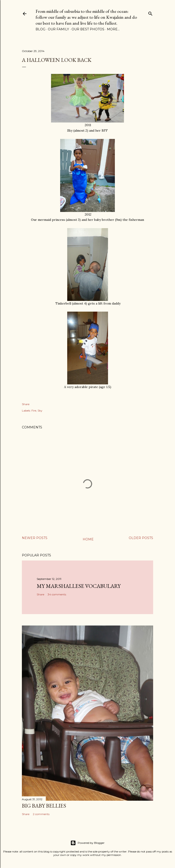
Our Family (58, 29)
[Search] (150, 13)
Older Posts (141, 538)
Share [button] (26, 404)
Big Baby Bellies (44, 806)
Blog (40, 29)
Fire (34, 411)
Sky (40, 411)
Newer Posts (35, 538)
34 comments (57, 594)
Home (88, 539)
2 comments (41, 814)
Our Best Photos (88, 29)
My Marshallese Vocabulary (79, 586)
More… (113, 29)
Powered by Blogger (87, 843)
